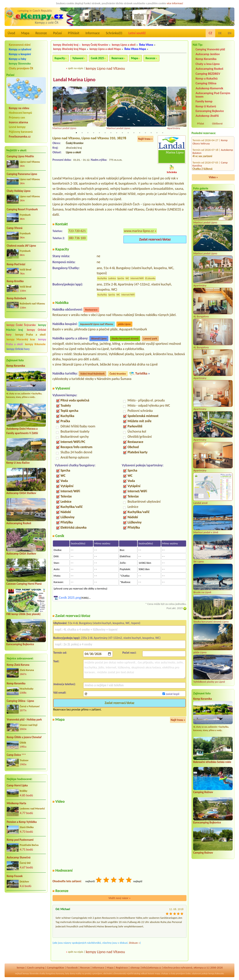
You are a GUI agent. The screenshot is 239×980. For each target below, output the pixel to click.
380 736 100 (77, 238)
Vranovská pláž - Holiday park (24, 720)
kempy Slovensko (20, 63)
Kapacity (60, 58)
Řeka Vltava (146, 45)
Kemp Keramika (16, 366)
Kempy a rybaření (20, 49)
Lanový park (150, 339)
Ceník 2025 (97, 58)
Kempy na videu (19, 108)
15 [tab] (157, 133)
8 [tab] (117, 133)
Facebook (72, 968)
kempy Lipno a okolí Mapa (105, 49)
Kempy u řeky (17, 59)
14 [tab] (151, 133)
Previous (55, 109)
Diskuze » (134, 943)
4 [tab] (94, 133)
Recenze (41, 33)
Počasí (58, 33)
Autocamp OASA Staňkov (21, 493)
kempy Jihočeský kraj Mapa (70, 49)
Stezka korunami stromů (125, 339)
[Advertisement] (26, 916)
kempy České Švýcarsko (21, 325)
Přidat (200, 124)
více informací (175, 3)
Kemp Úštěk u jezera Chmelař (24, 737)
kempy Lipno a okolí (124, 45)
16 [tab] (163, 133)
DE (220, 33)
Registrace (122, 968)
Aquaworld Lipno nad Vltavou (97, 324)
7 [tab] (111, 133)
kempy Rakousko (216, 974)
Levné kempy (17, 127)
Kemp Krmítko (15, 281)
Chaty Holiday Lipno (19, 191)
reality (79, 974)
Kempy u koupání (20, 54)
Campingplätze (55, 968)
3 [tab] (88, 133)
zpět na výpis (76, 68)
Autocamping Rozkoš (19, 523)
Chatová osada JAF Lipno (21, 246)
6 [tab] (105, 133)
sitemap (135, 968)
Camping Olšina (206, 83)
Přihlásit (74, 33)
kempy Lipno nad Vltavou (105, 68)
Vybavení (78, 58)
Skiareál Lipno (99, 339)
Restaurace (91, 310)
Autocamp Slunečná (19, 857)
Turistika (141, 374)
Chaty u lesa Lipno (208, 64)
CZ (210, 33)
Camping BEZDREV (208, 74)
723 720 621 (77, 231)
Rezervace (117, 58)
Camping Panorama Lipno (22, 174)
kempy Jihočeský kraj (66, 45)
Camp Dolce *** (16, 755)
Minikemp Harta (16, 803)
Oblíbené (217, 124)
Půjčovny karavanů (21, 132)
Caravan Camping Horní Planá (24, 584)
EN (230, 33)
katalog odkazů (141, 974)
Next (184, 109)
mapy (157, 974)
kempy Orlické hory (18, 349)
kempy (21, 968)
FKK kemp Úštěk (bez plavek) (23, 614)
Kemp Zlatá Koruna (18, 665)
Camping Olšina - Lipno (20, 701)
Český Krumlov (118, 374)
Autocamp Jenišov (208, 54)
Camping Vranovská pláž (210, 49)
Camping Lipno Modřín (20, 156)
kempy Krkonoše (35, 344)
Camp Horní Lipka (17, 785)
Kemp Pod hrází (16, 264)
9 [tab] (122, 133)
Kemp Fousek (15, 876)
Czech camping (36, 968)
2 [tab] (82, 133)
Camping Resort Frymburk (22, 209)
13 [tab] (145, 133)
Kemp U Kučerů (206, 106)
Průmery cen (17, 117)
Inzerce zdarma (18, 122)
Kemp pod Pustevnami (20, 840)
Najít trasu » (145, 139)
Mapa (25, 33)
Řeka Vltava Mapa (135, 49)
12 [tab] (140, 133)
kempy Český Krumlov (95, 45)
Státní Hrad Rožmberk (92, 374)
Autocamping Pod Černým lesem (213, 95)
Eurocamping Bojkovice (20, 644)
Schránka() (114, 33)
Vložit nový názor (119, 898)
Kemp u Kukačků (206, 78)
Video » (213, 177)
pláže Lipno (124, 324)
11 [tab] (134, 133)
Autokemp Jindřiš (207, 116)
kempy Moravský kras (21, 339)
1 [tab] (76, 133)
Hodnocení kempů (20, 113)
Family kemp (204, 101)
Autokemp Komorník (209, 88)
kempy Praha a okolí (30, 335)
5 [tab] (99, 133)
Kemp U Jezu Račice (18, 463)
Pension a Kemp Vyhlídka (22, 822)
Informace (92, 33)
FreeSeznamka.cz (20, 136)
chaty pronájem (178, 974)
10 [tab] (128, 133)
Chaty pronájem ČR (21, 68)
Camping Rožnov (203, 792)
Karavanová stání (20, 45)
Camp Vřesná (15, 228)
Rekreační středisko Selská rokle (212, 762)
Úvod (11, 33)
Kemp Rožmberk (16, 298)
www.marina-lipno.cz (139, 231)
